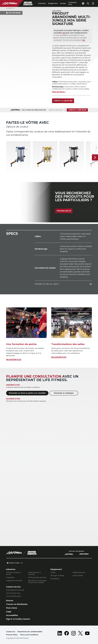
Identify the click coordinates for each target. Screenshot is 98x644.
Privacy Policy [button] (12, 635)
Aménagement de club (15, 590)
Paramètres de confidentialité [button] (30, 632)
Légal (9, 612)
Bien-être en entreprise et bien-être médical (37, 582)
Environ (10, 601)
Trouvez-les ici (64, 211)
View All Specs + (59, 92)
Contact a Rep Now (77, 110)
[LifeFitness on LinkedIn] (60, 634)
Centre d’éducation (14, 596)
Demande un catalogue (64, 393)
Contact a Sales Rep (63, 101)
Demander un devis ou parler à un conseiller (27, 393)
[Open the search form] (88, 3)
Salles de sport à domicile (35, 573)
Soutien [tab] (63, 3)
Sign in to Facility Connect (18, 619)
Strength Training (57, 576)
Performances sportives (37, 577)
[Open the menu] (93, 3)
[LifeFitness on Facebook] (67, 634)
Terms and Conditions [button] (29, 635)
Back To (10, 8)
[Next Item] (95, 157)
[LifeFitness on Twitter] (80, 634)
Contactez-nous (73, 3)
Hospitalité (10, 577)
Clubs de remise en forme (13, 573)
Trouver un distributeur (17, 604)
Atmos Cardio (78, 576)
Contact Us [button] (11, 632)
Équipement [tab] (53, 3)
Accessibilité (12, 615)
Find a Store (12, 608)
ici (64, 33)
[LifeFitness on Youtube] (87, 634)
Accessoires (55, 579)
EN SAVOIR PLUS (14, 360)
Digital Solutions (79, 572)
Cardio (53, 572)
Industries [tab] (42, 3)
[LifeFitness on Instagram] (73, 634)
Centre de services (13, 593)
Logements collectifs (14, 581)
